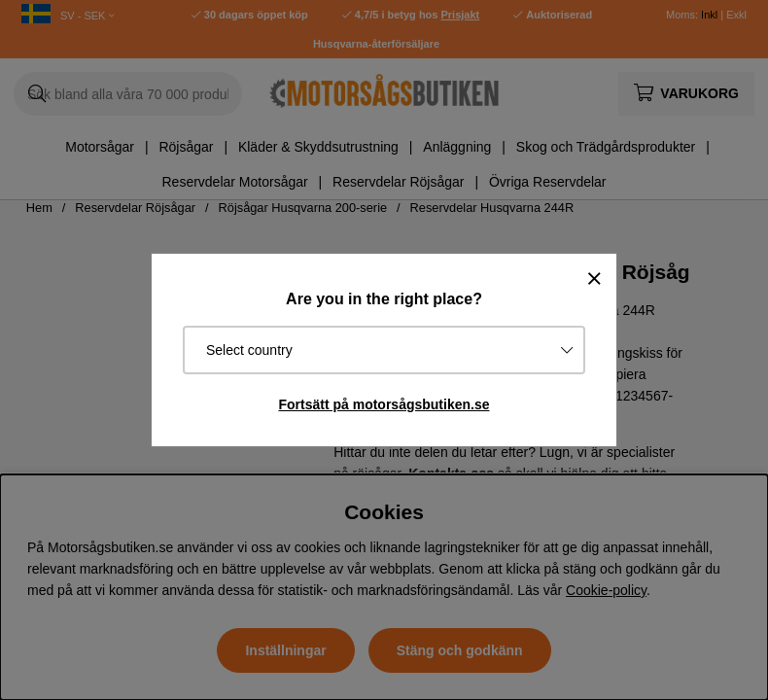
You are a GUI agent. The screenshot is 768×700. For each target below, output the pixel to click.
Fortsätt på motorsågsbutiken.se (384, 404)
